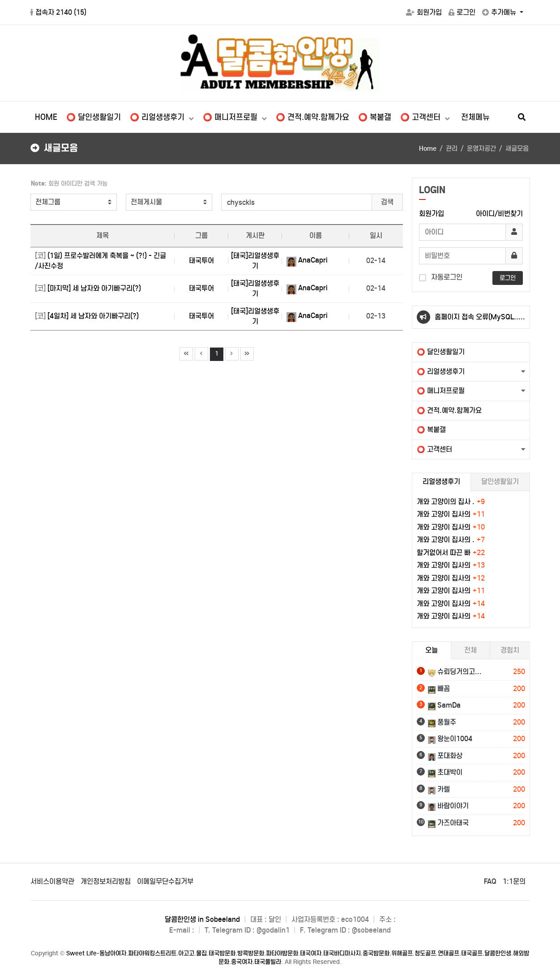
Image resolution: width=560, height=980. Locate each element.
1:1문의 (514, 881)
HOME (46, 117)
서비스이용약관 (52, 881)
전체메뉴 (475, 117)
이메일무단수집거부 (165, 881)
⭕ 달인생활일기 (94, 117)
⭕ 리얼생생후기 (158, 117)
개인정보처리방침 (106, 881)
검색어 (26, 178)
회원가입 (424, 12)
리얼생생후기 (441, 482)
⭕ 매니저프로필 (231, 117)
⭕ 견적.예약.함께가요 (312, 117)
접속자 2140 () (58, 12)
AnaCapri (307, 260)
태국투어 (201, 261)
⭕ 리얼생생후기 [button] (441, 371)
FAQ (490, 881)
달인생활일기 (500, 482)
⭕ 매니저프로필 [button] (441, 391)
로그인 (462, 12)
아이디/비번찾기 (499, 214)
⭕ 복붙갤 (375, 117)
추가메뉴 (500, 12)
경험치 (510, 650)
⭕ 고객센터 (421, 117)
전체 (470, 650)
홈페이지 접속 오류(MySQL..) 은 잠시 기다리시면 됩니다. (478, 320)
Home (428, 148)
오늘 (432, 650)
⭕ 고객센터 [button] (434, 449)
